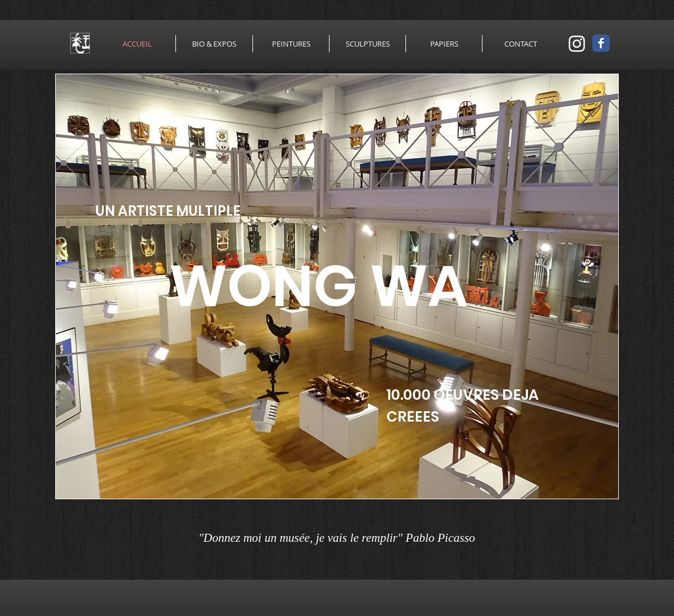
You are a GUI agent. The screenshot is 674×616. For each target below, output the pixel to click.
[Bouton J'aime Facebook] (578, 540)
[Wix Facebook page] (601, 43)
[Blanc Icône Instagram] (577, 44)
